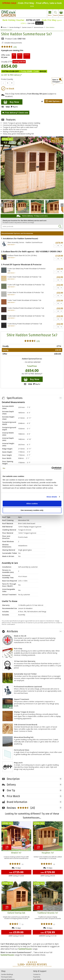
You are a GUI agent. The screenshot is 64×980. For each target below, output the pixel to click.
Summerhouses (25, 949)
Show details (52, 497)
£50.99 (60, 269)
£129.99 (59, 256)
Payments (37, 977)
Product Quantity (7, 79)
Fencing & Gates (7, 977)
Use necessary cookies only (32, 510)
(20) (9, 47)
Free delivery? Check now (17, 113)
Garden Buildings (7, 974)
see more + (11, 244)
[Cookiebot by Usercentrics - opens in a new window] (51, 468)
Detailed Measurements (13, 43)
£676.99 (59, 243)
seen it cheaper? (57, 81)
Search (60, 226)
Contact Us (37, 974)
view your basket (61, 14)
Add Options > (55, 101)
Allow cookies (32, 504)
